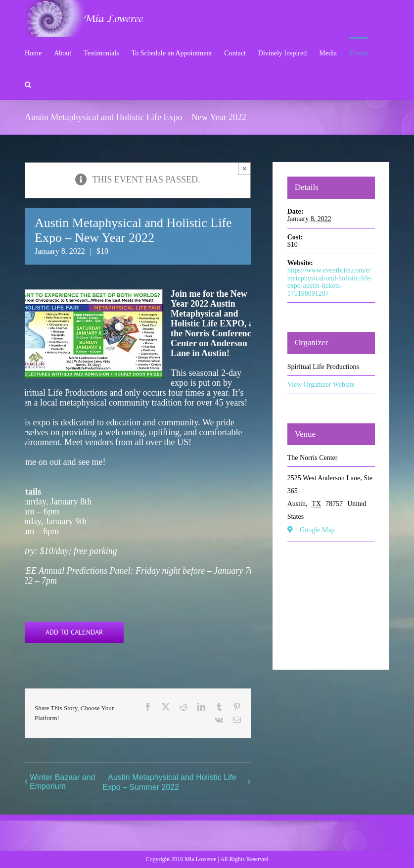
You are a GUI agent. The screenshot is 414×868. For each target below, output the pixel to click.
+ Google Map (315, 530)
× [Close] (245, 168)
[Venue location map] (331, 601)
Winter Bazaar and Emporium (63, 782)
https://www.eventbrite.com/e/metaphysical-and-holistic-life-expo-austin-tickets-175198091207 (330, 282)
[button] (28, 84)
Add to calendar (74, 632)
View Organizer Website (321, 385)
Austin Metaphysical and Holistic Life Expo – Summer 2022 (169, 782)
